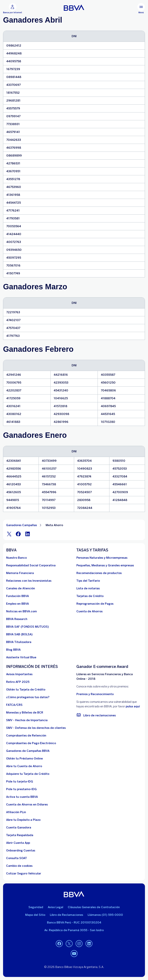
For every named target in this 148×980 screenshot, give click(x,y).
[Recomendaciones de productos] (99, 573)
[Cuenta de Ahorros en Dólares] (27, 805)
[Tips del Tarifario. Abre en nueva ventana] (88, 581)
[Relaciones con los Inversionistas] (29, 581)
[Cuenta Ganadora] (19, 827)
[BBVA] (74, 894)
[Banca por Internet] (13, 8)
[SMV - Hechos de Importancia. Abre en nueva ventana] (27, 720)
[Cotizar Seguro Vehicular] (24, 873)
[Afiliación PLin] (16, 812)
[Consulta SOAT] (17, 858)
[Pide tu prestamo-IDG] (21, 789)
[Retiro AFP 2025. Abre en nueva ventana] (18, 682)
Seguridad (36, 907)
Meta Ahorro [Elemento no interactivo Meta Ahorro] (54, 525)
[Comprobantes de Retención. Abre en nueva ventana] (26, 736)
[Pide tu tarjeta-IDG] (20, 782)
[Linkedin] (89, 944)
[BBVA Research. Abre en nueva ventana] (17, 619)
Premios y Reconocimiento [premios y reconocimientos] (95, 694)
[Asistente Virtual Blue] (21, 657)
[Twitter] (9, 534)
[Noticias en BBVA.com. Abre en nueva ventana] (21, 611)
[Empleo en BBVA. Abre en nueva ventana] (17, 604)
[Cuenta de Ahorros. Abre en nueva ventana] (89, 611)
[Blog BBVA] (13, 650)
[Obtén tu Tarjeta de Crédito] (26, 690)
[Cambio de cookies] (19, 866)
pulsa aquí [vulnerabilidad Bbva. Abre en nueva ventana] (133, 706)
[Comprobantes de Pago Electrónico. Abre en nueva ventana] (31, 743)
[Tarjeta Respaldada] (20, 835)
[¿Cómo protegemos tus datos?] (28, 697)
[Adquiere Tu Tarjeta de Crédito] (28, 774)
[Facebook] (18, 534)
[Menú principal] (141, 8)
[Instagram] (79, 944)
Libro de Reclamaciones (66, 915)
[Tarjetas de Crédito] (90, 596)
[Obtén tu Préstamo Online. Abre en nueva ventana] (24, 759)
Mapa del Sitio (35, 915)
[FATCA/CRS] (14, 705)
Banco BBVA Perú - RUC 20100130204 (74, 923)
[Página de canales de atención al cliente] (21, 588)
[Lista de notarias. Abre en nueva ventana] (88, 588)
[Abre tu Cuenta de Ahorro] (24, 766)
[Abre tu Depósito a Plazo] (23, 820)
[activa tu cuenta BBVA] (22, 797)
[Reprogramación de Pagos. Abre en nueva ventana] (95, 604)
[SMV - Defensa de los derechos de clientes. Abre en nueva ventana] (36, 728)
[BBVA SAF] (27, 627)
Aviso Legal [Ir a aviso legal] (55, 907)
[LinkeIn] (27, 534)
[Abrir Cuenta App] (18, 843)
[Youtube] (74, 954)
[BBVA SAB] (19, 634)
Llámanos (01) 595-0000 (105, 915)
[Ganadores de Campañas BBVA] (28, 751)
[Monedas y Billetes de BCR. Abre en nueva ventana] (25, 713)
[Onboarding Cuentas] (21, 850)
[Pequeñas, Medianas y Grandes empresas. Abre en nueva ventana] (105, 565)
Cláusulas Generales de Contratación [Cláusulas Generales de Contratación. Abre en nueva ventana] (94, 907)
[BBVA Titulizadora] (19, 642)
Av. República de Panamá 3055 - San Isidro (74, 930)
